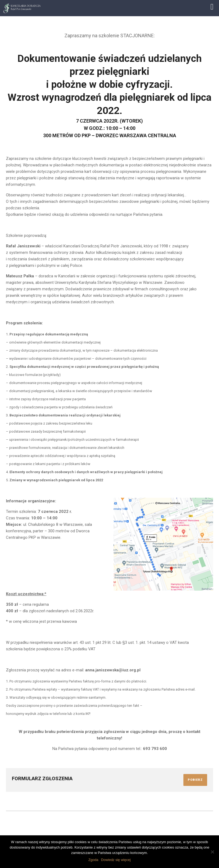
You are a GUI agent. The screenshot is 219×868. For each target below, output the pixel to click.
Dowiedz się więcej (116, 860)
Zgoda (93, 860)
